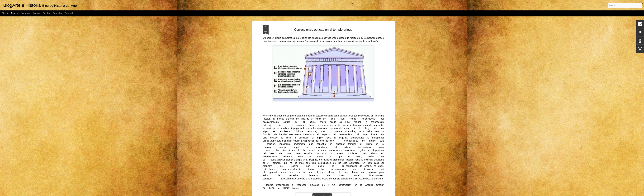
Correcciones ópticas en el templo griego (323, 30)
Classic (5, 13)
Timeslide (69, 13)
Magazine (26, 13)
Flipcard (15, 13)
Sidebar (47, 13)
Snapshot (58, 13)
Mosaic (37, 13)
